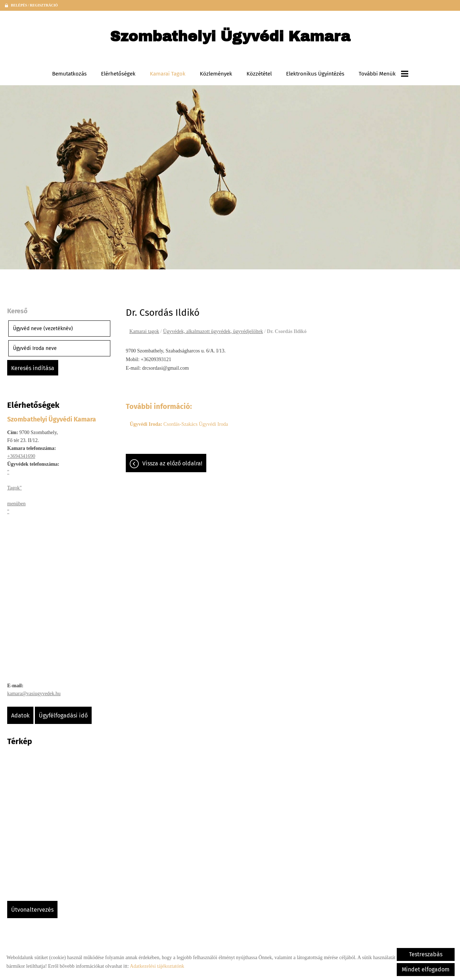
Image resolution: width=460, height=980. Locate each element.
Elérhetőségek (118, 74)
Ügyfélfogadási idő (63, 715)
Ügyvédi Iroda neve (35, 348)
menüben (16, 504)
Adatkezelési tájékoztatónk (157, 966)
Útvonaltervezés (32, 910)
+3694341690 (21, 456)
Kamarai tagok (168, 74)
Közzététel (259, 74)
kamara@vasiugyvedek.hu (34, 694)
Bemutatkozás (69, 74)
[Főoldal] (230, 38)
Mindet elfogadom (426, 969)
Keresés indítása (33, 368)
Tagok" (15, 488)
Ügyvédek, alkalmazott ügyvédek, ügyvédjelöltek (213, 331)
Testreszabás (426, 954)
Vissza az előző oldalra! (172, 463)
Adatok (20, 715)
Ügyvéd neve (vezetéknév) (43, 329)
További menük (383, 74)
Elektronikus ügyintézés (315, 74)
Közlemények (216, 74)
